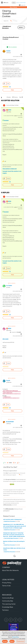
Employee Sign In (23, 3)
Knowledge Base (8, 607)
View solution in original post (10, 169)
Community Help (8, 601)
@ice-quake (6, 339)
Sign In (18, 3)
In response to (16, 332)
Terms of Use (6, 586)
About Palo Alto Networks (10, 570)
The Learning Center (9, 604)
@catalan (6, 120)
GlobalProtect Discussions (10, 521)
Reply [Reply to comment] (12, 185)
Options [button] (21, 27)
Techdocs (5, 610)
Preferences (21, 641)
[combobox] (7, 21)
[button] (5, 641)
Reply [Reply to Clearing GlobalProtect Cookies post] (12, 90)
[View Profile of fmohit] (8, 381)
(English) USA (22, 5)
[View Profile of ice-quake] (9, 286)
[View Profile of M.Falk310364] (10, 422)
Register (14, 3)
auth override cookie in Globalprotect (12, 519)
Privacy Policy (15, 637)
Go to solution (13, 47)
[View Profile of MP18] (10, 110)
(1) (10, 87)
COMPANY (6, 567)
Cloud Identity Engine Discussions (11, 538)
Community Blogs (8, 598)
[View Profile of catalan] (8, 51)
